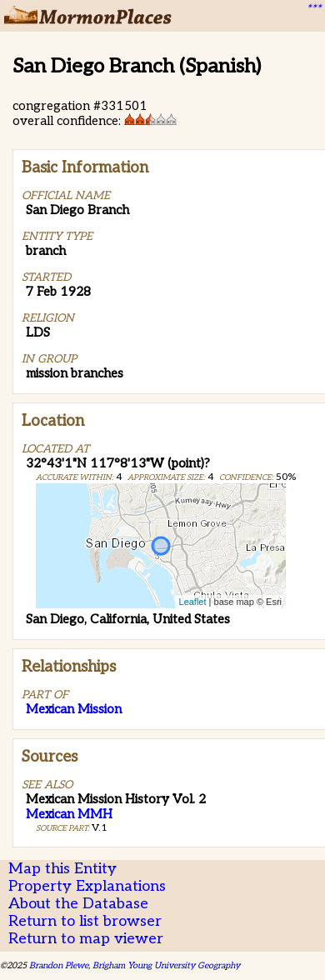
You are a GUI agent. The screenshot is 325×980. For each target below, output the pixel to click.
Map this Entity (62, 869)
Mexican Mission (74, 709)
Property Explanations (87, 886)
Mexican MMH (69, 814)
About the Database (78, 904)
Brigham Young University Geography (166, 965)
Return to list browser (85, 921)
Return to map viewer (86, 939)
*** (313, 9)
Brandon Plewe (59, 965)
